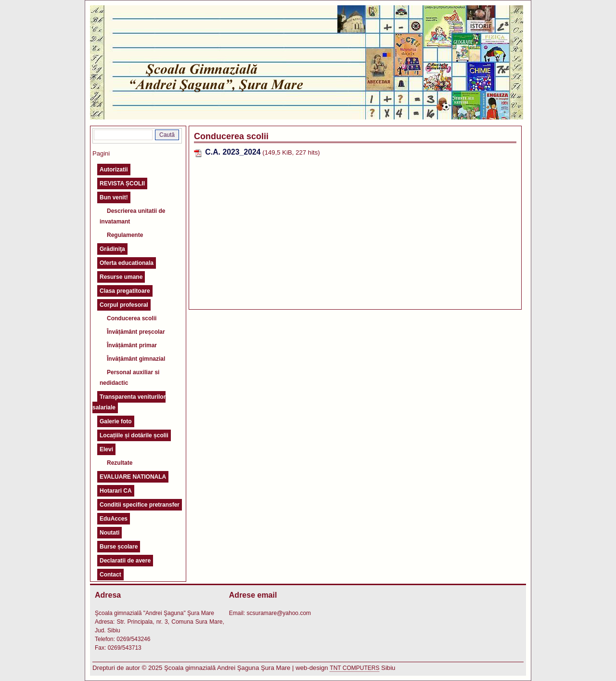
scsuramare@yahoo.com (279, 613)
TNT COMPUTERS (354, 668)
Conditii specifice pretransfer (140, 505)
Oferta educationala (127, 263)
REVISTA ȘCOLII (122, 183)
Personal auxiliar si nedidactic (129, 378)
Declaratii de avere (125, 561)
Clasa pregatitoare (125, 291)
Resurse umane (121, 277)
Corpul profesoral (124, 305)
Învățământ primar (132, 345)
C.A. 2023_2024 (233, 152)
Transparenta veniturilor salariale (129, 402)
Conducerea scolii (132, 318)
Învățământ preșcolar (136, 332)
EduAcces (114, 519)
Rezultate (120, 463)
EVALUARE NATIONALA (133, 477)
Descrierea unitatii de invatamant (132, 216)
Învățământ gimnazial (136, 359)
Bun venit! (114, 197)
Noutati (109, 533)
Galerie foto (116, 421)
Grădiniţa (112, 249)
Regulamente (125, 235)
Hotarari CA (116, 491)
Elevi (106, 449)
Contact (110, 575)
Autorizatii (114, 170)
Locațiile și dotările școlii (134, 435)
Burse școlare (119, 547)
